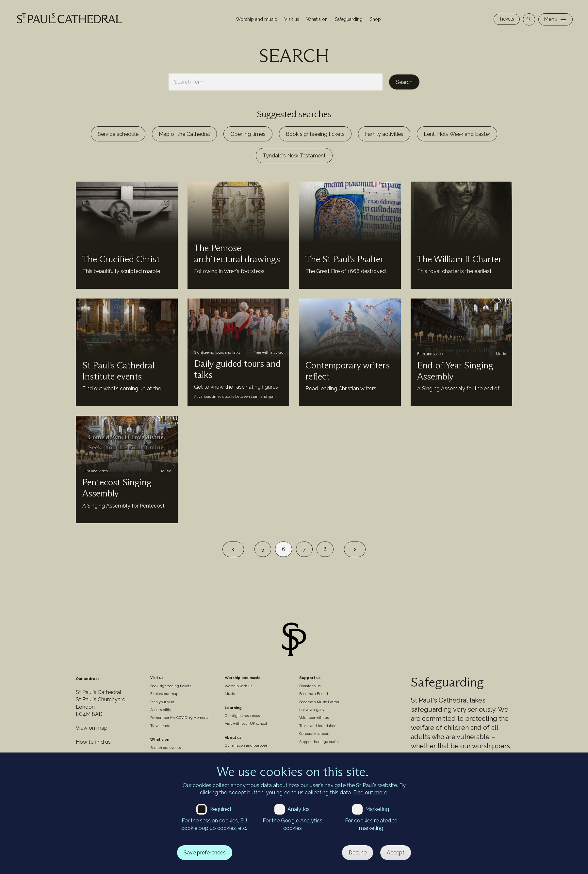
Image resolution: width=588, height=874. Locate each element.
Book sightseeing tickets (315, 134)
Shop (375, 19)
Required (220, 809)
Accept (396, 853)
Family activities (384, 134)
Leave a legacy (312, 710)
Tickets (507, 19)
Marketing (377, 809)
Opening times (248, 134)
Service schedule (118, 134)
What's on (317, 19)
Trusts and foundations (319, 726)
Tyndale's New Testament (294, 156)
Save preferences (205, 853)
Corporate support (314, 734)
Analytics (299, 809)
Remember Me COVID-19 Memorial (180, 718)
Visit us (292, 19)
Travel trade (160, 726)
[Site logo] (294, 640)
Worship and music (256, 19)
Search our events (165, 748)
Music (230, 694)
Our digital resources (242, 716)
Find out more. (371, 793)
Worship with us (238, 686)
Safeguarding (349, 19)
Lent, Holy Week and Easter (457, 134)
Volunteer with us (314, 718)
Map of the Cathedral (184, 134)
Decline (358, 853)
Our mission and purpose (246, 745)
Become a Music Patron (319, 702)
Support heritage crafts (319, 742)
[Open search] (529, 19)
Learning (233, 708)
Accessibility (161, 710)
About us (233, 738)
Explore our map (164, 694)
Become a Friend (314, 694)
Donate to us (310, 686)
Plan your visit (162, 702)
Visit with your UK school (246, 724)
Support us (310, 678)
